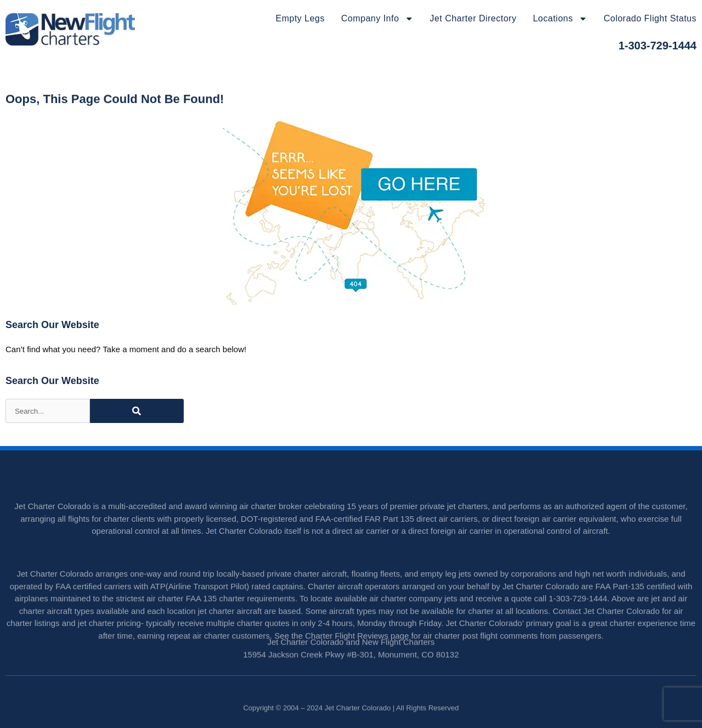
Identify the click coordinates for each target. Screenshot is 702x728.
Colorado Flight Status (650, 18)
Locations (560, 19)
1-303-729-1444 (658, 46)
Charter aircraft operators (354, 604)
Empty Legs (300, 18)
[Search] (137, 411)
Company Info (377, 19)
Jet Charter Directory (473, 18)
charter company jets (419, 616)
